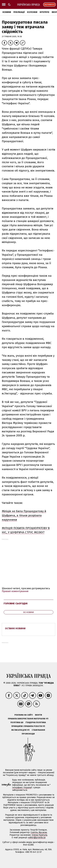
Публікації (19, 12)
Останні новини (15, 628)
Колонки (32, 12)
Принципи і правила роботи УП (28, 726)
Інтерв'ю (44, 12)
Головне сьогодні (16, 603)
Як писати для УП (20, 730)
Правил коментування (15, 591)
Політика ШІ (17, 722)
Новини (7, 12)
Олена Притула (39, 835)
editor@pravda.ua (37, 838)
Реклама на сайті (24, 715)
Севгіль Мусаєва (39, 832)
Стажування (38, 730)
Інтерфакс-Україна (22, 788)
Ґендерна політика (36, 722)
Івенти (38, 715)
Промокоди (28, 734)
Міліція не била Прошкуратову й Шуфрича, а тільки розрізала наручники (24, 515)
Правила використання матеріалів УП (28, 719)
